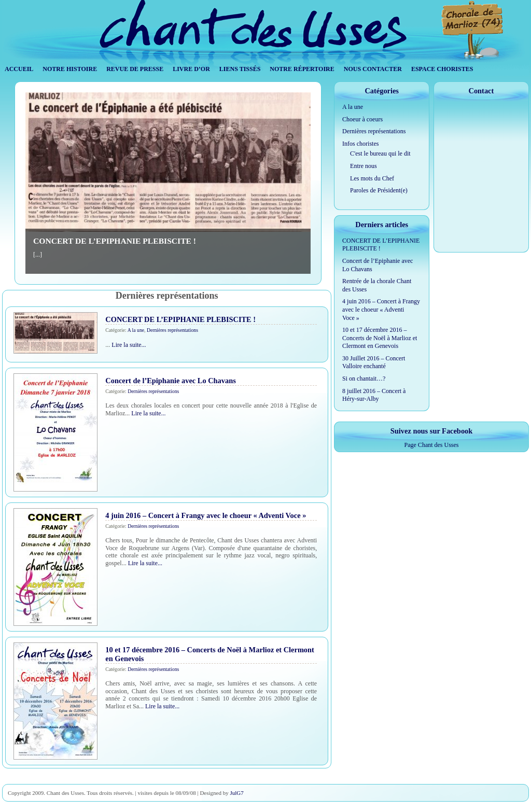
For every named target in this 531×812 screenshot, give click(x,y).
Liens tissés (240, 69)
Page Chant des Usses (432, 445)
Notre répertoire (302, 69)
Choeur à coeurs (362, 119)
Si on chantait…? (364, 379)
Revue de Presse (135, 69)
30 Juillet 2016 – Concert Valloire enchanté (374, 362)
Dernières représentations (172, 330)
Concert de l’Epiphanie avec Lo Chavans (170, 381)
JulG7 (236, 793)
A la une (136, 330)
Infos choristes (360, 144)
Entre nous (364, 166)
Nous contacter (373, 69)
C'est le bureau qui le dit (380, 153)
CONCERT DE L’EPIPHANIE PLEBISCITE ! (115, 241)
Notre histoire (70, 69)
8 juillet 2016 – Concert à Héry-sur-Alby (374, 395)
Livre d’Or (191, 69)
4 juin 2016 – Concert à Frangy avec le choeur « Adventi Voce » (206, 515)
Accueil (19, 69)
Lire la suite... (129, 345)
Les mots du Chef (372, 178)
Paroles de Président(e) (379, 190)
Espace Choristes (442, 69)
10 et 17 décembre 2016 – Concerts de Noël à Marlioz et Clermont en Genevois (380, 338)
